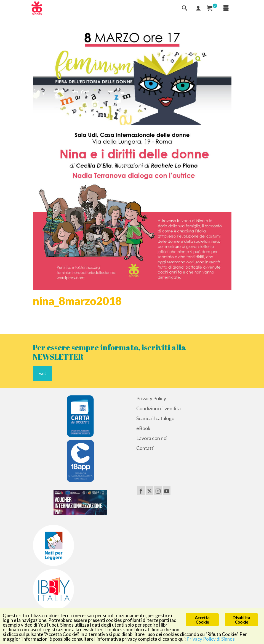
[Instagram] (158, 491)
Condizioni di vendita (158, 408)
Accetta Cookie (202, 620)
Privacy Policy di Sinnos (211, 639)
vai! (42, 373)
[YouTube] (167, 491)
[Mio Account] (198, 8)
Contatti (145, 448)
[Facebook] (141, 491)
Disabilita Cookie (241, 620)
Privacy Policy (151, 398)
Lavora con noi (152, 438)
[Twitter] (150, 491)
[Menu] (226, 8)
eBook (143, 428)
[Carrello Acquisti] (212, 8)
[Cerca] (185, 8)
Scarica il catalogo (155, 418)
